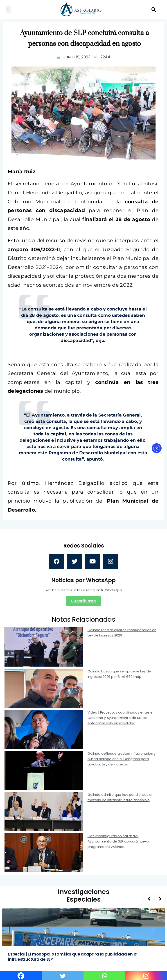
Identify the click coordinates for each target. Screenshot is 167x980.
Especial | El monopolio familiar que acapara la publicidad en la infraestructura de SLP (73, 957)
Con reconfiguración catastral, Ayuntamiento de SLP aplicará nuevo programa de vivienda (118, 841)
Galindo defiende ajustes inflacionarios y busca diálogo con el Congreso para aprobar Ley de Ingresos (122, 759)
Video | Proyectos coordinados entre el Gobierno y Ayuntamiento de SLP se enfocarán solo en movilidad (120, 718)
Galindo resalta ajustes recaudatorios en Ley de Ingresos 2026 (122, 633)
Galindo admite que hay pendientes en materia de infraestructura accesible (121, 797)
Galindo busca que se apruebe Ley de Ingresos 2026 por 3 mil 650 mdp (119, 674)
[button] (8, 9)
